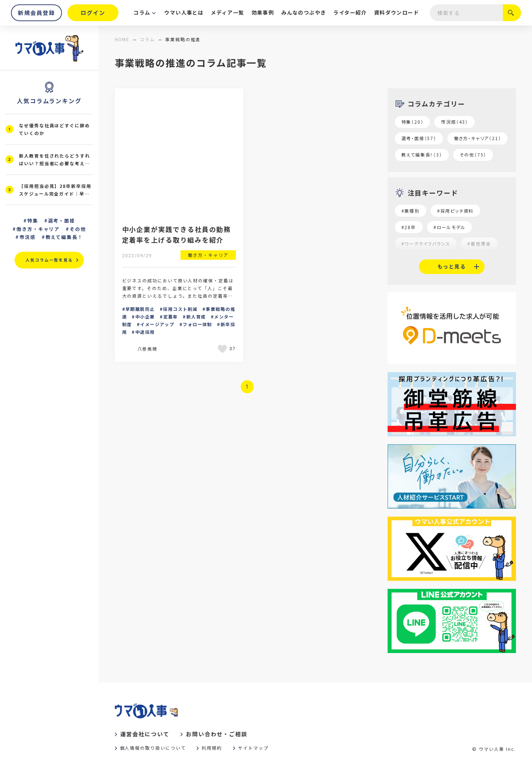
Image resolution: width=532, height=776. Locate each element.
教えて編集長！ (65, 237)
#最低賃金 (479, 244)
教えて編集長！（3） (422, 155)
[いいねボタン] (224, 349)
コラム (142, 12)
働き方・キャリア (38, 229)
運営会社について (145, 734)
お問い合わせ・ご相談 (217, 734)
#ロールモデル (450, 227)
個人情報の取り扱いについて (153, 748)
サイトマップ (253, 748)
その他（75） (473, 155)
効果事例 (263, 12)
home (122, 39)
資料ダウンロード (397, 12)
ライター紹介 (350, 12)
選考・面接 (62, 221)
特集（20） (413, 122)
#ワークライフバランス (426, 244)
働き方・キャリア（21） (478, 138)
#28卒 (409, 227)
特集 (33, 221)
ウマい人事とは (184, 12)
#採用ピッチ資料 (455, 211)
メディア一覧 (227, 12)
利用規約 (212, 748)
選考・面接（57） (419, 138)
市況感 (28, 237)
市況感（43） (455, 122)
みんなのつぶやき (304, 12)
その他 (78, 229)
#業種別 (411, 211)
